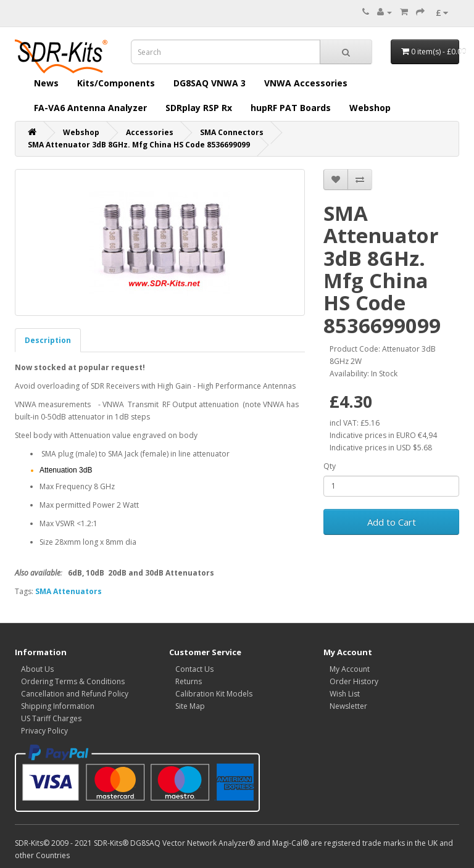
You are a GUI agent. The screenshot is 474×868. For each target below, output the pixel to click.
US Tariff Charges (51, 718)
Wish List (345, 694)
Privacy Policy (44, 731)
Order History (354, 681)
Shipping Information (58, 706)
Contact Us (194, 669)
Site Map (190, 706)
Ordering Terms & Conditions (73, 681)
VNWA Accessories (306, 83)
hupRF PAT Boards (291, 108)
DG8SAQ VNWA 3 (210, 83)
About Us (37, 669)
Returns (189, 681)
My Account (350, 669)
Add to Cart (392, 522)
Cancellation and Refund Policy (75, 694)
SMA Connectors (232, 132)
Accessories (150, 132)
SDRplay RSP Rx (199, 108)
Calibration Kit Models (214, 694)
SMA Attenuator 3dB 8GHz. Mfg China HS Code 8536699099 (139, 145)
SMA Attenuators (69, 591)
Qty (330, 466)
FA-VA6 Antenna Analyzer (90, 108)
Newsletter (348, 706)
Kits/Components (116, 83)
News (46, 83)
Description (48, 340)
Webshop (370, 108)
